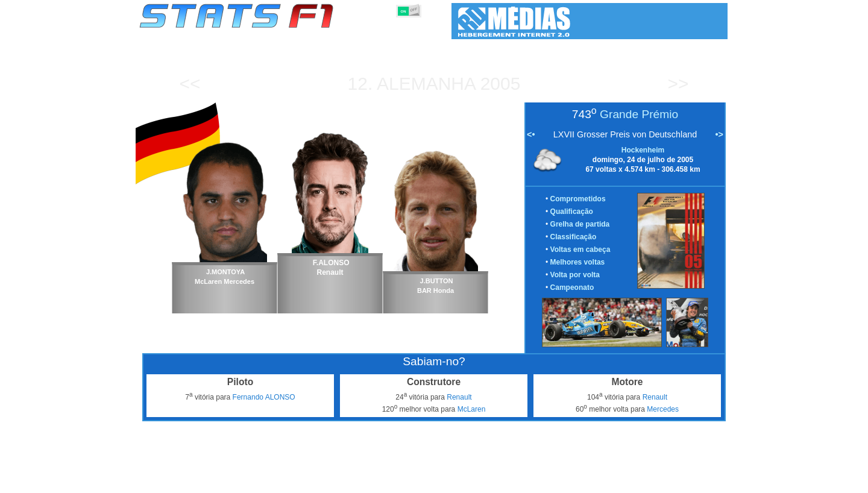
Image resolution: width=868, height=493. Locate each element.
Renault (459, 397)
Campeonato (572, 287)
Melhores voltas (578, 262)
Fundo (667, 482)
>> (678, 83)
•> (719, 134)
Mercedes (663, 409)
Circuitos (554, 482)
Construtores (395, 482)
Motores (443, 482)
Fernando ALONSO (264, 397)
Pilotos (348, 482)
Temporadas (232, 482)
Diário (591, 482)
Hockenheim (643, 150)
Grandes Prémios (294, 482)
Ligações (629, 482)
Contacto (705, 482)
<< (190, 83)
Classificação (574, 237)
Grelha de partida (580, 224)
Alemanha (426, 83)
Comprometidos (578, 199)
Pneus (479, 482)
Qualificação (572, 212)
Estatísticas (179, 482)
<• (531, 134)
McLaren (472, 409)
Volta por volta (575, 275)
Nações (514, 482)
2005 (501, 83)
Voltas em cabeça (580, 250)
